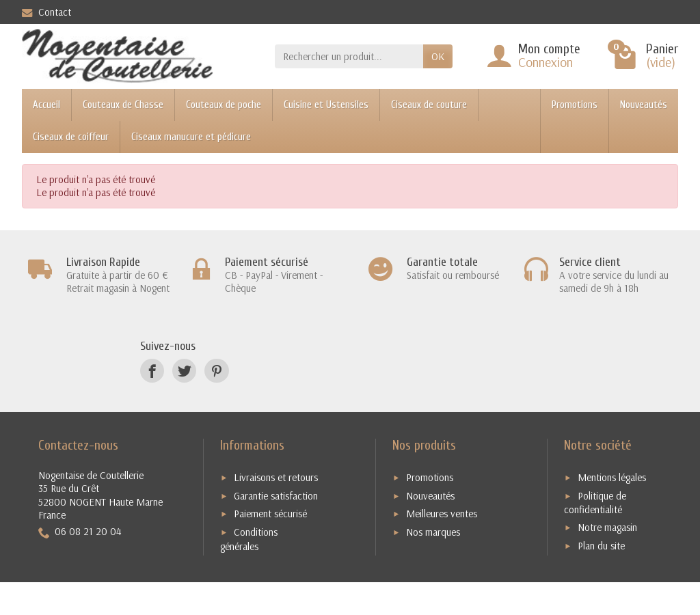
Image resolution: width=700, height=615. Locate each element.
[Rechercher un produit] (349, 57)
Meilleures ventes (442, 514)
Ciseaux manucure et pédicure (191, 137)
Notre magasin (607, 527)
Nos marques (433, 532)
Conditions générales (249, 539)
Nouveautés (644, 105)
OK (438, 56)
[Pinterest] (216, 371)
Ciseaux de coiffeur (71, 137)
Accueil (46, 105)
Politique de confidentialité (595, 503)
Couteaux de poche (224, 105)
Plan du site (601, 546)
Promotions (575, 105)
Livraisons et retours (276, 477)
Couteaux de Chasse (123, 105)
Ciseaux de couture (429, 105)
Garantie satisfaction (276, 496)
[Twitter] (184, 371)
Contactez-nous (78, 445)
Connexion (546, 62)
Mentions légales (612, 477)
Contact (46, 12)
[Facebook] (152, 371)
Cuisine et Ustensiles (326, 105)
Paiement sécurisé (270, 514)
